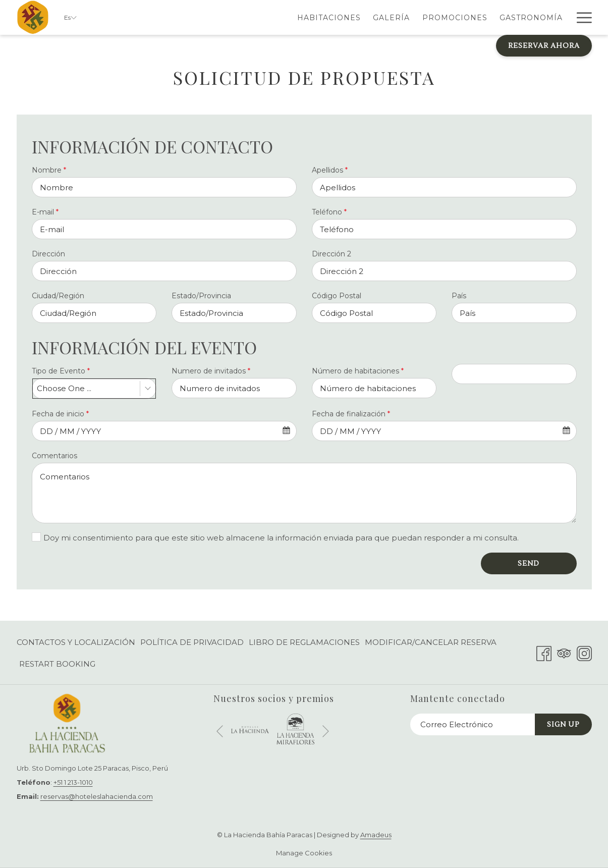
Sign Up (563, 725)
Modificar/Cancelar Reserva (431, 642)
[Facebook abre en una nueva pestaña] (544, 652)
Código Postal (337, 296)
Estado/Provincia (201, 296)
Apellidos (330, 170)
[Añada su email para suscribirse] (473, 724)
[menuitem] (262, 17)
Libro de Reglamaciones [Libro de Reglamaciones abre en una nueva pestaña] (304, 644)
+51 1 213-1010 (73, 782)
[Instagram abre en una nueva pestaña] (584, 652)
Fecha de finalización (351, 414)
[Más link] (581, 17)
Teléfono (329, 212)
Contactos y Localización (76, 642)
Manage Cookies (304, 853)
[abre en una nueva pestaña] (250, 729)
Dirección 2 (331, 254)
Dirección (48, 254)
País (459, 296)
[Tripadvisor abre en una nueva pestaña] (564, 652)
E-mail (45, 212)
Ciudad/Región (58, 296)
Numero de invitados (211, 371)
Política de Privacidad (192, 642)
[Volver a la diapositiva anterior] (220, 731)
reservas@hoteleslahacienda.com (97, 796)
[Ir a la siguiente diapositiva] (326, 731)
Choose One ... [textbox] (64, 388)
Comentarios (54, 456)
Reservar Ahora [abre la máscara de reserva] (544, 46)
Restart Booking (57, 664)
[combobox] (94, 389)
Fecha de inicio (60, 414)
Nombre (49, 170)
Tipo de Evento (61, 371)
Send (529, 564)
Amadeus (376, 835)
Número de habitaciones (358, 371)
